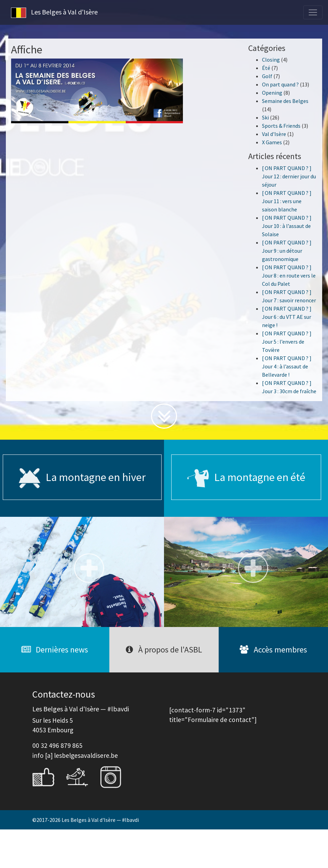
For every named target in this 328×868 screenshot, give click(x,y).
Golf (267, 76)
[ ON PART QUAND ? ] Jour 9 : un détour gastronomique (287, 251)
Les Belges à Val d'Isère (54, 13)
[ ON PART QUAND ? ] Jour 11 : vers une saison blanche (287, 201)
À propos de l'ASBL (164, 650)
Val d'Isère (274, 134)
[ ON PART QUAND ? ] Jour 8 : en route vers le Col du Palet (289, 275)
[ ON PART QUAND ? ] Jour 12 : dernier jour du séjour (289, 176)
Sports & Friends (281, 126)
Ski (265, 117)
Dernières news (55, 650)
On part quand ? (280, 84)
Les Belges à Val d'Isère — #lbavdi (100, 820)
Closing (271, 60)
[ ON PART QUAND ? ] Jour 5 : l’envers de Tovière (287, 342)
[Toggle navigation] (313, 12)
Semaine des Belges (285, 101)
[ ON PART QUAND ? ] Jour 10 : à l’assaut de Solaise (287, 226)
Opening (272, 93)
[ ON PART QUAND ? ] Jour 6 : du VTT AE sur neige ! (287, 317)
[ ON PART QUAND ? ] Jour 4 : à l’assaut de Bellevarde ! (287, 366)
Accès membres (273, 650)
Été (266, 68)
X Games (272, 142)
